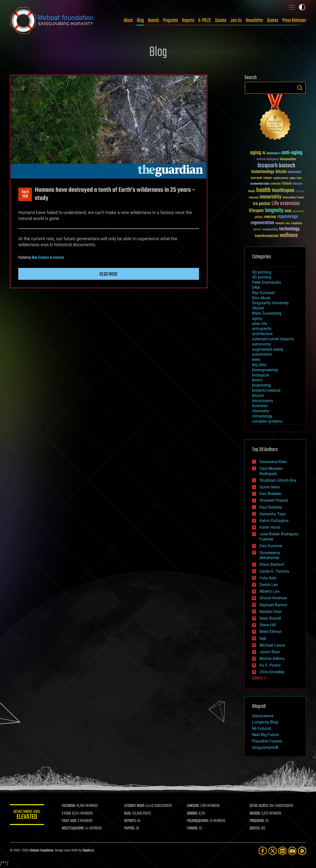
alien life (259, 324)
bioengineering (265, 370)
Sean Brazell (270, 618)
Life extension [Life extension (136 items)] (286, 204)
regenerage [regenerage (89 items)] (288, 217)
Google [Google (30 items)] (252, 191)
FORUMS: (193, 828)
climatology (262, 416)
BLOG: (128, 814)
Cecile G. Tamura (274, 571)
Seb (263, 639)
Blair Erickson (40, 258)
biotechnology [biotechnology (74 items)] (263, 172)
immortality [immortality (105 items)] (270, 197)
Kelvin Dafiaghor (274, 521)
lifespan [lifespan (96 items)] (256, 211)
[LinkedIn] (282, 851)
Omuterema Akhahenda (270, 555)
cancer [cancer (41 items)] (268, 178)
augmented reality (268, 349)
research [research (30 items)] (280, 224)
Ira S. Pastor (270, 665)
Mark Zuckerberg (267, 313)
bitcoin (258, 396)
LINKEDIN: (194, 806)
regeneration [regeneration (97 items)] (262, 223)
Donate (221, 21)
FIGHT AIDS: (70, 821)
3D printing (262, 272)
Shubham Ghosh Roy (278, 480)
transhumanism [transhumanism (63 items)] (267, 236)
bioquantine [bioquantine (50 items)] (288, 159)
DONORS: (193, 814)
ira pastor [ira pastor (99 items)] (262, 204)
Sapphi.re (88, 851)
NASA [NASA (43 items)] (288, 211)
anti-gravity (262, 329)
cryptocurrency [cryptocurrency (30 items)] (281, 178)
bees (256, 359)
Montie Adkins (272, 659)
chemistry (261, 411)
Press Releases (294, 21)
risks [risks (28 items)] (288, 223)
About (128, 21)
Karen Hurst (270, 527)
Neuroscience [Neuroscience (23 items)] (298, 212)
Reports (188, 21)
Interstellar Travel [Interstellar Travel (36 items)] (293, 198)
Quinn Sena (270, 487)
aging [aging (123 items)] (256, 153)
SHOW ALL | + (260, 678)
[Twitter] (273, 851)
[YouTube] (292, 851)
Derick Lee (268, 585)
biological (261, 375)
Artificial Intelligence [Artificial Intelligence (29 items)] (267, 160)
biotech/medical (266, 390)
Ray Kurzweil (263, 293)
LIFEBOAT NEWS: (135, 806)
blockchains (263, 401)
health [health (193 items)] (264, 190)
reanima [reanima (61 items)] (270, 217)
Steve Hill (268, 625)
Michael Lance (272, 645)
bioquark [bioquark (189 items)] (268, 166)
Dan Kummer (271, 546)
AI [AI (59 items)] (264, 153)
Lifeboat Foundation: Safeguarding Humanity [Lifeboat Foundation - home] (52, 21)
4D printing (262, 277)
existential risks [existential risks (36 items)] (260, 184)
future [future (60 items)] (287, 184)
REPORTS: (131, 821)
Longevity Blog (265, 722)
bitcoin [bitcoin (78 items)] (281, 172)
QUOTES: (255, 828)
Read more (109, 274)
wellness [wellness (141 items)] (289, 236)
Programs (170, 21)
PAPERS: (130, 828)
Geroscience (263, 716)
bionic (257, 380)
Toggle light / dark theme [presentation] (302, 7)
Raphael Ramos (273, 605)
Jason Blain (270, 652)
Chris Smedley (272, 672)
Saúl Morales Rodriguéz (271, 471)
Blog (140, 21)
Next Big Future (265, 735)
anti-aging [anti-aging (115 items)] (292, 153)
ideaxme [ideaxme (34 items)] (254, 198)
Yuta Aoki (268, 578)
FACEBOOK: (69, 806)
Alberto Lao (269, 591)
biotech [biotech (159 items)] (287, 166)
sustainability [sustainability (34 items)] (270, 230)
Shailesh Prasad (274, 500)
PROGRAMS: (257, 821)
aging (257, 318)
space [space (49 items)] (257, 229)
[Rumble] (302, 851)
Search (300, 88)
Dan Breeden (271, 494)
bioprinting (261, 385)
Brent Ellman (271, 632)
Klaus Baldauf (272, 564)
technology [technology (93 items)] (289, 229)
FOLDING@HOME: (198, 821)
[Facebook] (263, 851)
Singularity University (270, 303)
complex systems (267, 421)
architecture (262, 334)
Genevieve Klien (273, 462)
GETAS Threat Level (27, 815)
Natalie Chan (271, 612)
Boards (153, 21)
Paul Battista (271, 507)
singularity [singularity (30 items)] (297, 224)
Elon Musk (261, 298)
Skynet (258, 308)
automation (262, 354)
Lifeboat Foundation (41, 851)
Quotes (273, 21)
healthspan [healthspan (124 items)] (283, 191)
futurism (59, 258)
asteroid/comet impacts (273, 339)
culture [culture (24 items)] (293, 178)
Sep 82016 (25, 194)
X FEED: (67, 814)
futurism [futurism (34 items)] (297, 184)
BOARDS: (255, 814)
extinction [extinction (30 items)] (276, 184)
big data (259, 365)
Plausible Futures (267, 741)
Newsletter (254, 21)
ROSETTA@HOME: (74, 828)
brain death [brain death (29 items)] (257, 178)
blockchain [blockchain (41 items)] (295, 172)
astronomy (261, 344)
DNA (256, 288)
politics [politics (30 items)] (259, 217)
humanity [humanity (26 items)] (300, 192)
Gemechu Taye (272, 514)
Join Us (236, 21)
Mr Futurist (262, 728)
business (260, 406)
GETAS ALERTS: (259, 806)
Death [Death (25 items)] (299, 178)
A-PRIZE (205, 21)
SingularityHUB (265, 748)
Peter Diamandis (267, 282)
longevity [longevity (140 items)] (274, 211)
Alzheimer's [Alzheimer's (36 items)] (274, 154)
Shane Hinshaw (273, 598)
